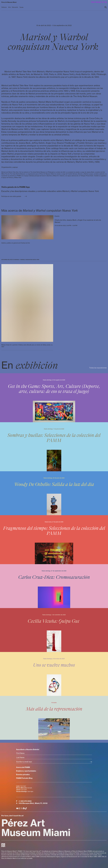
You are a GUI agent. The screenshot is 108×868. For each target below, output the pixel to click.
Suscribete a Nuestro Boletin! (28, 750)
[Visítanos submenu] (4, 7)
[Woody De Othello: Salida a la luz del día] (54, 493)
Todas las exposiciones (98, 368)
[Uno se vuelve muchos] (54, 674)
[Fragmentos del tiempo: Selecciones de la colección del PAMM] (54, 540)
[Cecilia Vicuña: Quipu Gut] (54, 630)
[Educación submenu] (15, 7)
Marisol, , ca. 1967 (27, 346)
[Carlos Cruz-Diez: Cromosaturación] (54, 586)
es (106, 2)
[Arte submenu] (10, 7)
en (103, 2)
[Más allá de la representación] (54, 718)
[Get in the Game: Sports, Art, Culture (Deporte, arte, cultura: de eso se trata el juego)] (54, 398)
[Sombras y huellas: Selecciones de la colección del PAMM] (54, 447)
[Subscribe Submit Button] (91, 762)
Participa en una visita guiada (14, 196)
